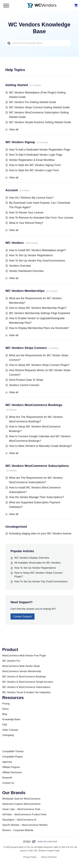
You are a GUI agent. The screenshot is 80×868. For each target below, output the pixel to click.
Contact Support (23, 616)
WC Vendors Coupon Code (47, 851)
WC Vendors (15, 243)
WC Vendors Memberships (25, 291)
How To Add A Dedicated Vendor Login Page (36, 155)
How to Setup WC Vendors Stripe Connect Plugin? (39, 365)
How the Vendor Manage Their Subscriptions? (37, 497)
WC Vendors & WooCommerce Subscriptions (26, 687)
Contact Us (8, 783)
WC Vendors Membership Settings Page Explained (39, 313)
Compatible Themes (13, 751)
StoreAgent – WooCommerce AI (19, 820)
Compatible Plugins (13, 757)
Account (12, 190)
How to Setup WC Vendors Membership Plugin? (38, 308)
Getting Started (17, 85)
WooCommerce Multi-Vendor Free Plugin (24, 656)
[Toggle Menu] (6, 6)
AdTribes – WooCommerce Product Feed (24, 814)
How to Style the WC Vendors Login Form (34, 170)
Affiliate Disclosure (12, 772)
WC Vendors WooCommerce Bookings (34, 405)
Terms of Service (49, 857)
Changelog (8, 735)
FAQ (5, 725)
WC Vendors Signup (20, 142)
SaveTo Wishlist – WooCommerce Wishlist (25, 825)
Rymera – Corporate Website (18, 830)
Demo (5, 709)
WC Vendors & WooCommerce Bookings (24, 677)
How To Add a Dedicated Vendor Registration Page (40, 150)
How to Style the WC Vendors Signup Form (35, 165)
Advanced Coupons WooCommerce (21, 804)
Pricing (6, 704)
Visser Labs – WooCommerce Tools (21, 809)
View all (14, 129)
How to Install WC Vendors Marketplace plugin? (38, 250)
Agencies (7, 762)
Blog (5, 714)
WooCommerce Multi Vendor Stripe (21, 666)
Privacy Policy (30, 857)
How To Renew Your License (26, 213)
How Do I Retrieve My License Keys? (31, 198)
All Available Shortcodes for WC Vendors (37, 563)
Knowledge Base (11, 719)
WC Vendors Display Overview (32, 558)
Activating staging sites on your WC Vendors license (40, 534)
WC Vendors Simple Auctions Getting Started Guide (40, 122)
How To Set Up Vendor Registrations (31, 255)
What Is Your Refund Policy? (26, 223)
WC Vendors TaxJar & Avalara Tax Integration (26, 692)
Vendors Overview (20, 266)
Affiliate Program (11, 767)
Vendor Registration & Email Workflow (32, 160)
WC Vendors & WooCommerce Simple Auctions (28, 682)
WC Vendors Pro (11, 661)
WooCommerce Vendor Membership (22, 671)
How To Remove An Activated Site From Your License (41, 218)
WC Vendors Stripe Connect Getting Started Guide (39, 107)
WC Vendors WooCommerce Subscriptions (37, 466)
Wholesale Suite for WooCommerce (21, 799)
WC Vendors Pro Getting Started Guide (32, 102)
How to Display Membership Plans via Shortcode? (39, 328)
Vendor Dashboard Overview (26, 271)
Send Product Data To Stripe (26, 380)
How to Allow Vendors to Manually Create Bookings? (40, 446)
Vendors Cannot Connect (24, 385)
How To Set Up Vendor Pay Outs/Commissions (37, 261)
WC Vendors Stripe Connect (26, 348)
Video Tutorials (10, 730)
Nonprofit (7, 778)
